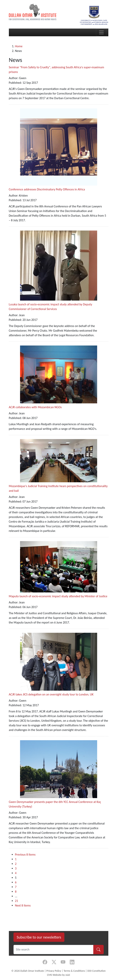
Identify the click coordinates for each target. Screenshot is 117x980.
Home (19, 46)
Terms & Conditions (74, 971)
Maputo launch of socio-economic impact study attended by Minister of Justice (58, 596)
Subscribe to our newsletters (39, 937)
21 (17, 901)
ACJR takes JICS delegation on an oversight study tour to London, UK (51, 694)
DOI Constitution (96, 971)
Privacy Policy (54, 971)
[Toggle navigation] (101, 32)
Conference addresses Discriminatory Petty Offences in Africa (47, 189)
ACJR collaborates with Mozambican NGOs (35, 407)
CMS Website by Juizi (58, 975)
